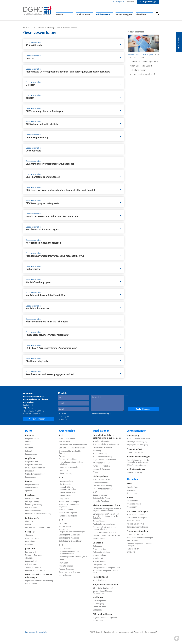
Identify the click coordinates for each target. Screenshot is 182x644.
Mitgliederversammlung (35, 474)
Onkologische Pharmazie (69, 538)
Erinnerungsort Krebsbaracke (105, 532)
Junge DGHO (31, 549)
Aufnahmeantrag (32, 498)
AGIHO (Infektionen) (67, 439)
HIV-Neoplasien (66, 484)
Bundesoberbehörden (102, 483)
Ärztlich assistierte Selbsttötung (106, 444)
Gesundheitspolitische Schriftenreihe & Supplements (107, 437)
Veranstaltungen (124, 14)
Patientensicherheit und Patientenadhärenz (69, 553)
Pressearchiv (132, 507)
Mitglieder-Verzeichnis (34, 465)
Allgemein (29, 535)
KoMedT (28, 524)
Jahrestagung (98, 604)
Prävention (63, 563)
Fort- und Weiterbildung (69, 459)
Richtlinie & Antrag (134, 473)
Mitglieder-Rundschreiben (105, 585)
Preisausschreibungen (137, 511)
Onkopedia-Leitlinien (102, 552)
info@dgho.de (35, 414)
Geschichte (30, 532)
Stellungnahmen (101, 476)
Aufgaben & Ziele (32, 439)
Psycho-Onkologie (66, 569)
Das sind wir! (30, 552)
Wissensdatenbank (101, 562)
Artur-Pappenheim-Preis (137, 515)
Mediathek (98, 597)
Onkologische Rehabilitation (71, 541)
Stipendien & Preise (33, 567)
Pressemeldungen (134, 504)
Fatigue (62, 456)
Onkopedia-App (99, 565)
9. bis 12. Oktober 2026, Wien (138, 439)
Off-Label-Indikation (103, 614)
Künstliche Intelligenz (68, 516)
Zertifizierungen (33, 518)
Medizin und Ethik (66, 527)
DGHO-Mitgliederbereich (35, 468)
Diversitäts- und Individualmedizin (73, 445)
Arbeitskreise (83, 14)
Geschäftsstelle (32, 488)
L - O (61, 520)
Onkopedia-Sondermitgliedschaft (106, 568)
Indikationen (98, 621)
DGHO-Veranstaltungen (136, 465)
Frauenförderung (100, 454)
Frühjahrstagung (134, 449)
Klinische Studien (66, 510)
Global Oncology (66, 473)
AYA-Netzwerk (65, 442)
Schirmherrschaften (136, 469)
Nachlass (29, 544)
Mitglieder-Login (148, 2)
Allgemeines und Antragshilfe (105, 618)
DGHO (59, 14)
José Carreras (132, 541)
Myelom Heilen (133, 549)
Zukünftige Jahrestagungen (138, 442)
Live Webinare (31, 584)
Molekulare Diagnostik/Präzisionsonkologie (72, 531)
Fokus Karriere (31, 564)
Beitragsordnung (32, 502)
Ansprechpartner (32, 485)
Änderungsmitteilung (34, 505)
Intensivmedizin (66, 496)
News (129, 484)
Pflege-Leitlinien (100, 555)
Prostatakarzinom (66, 566)
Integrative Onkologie (68, 492)
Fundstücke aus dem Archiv (104, 524)
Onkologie (131, 552)
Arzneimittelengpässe (102, 441)
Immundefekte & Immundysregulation (67, 488)
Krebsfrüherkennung (101, 463)
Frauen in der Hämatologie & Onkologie (71, 463)
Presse (130, 497)
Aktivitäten (30, 558)
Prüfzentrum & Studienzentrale (38, 528)
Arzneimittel (98, 558)
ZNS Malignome (65, 575)
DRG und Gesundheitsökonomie (72, 448)
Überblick (29, 521)
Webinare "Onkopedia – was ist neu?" (106, 572)
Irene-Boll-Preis (133, 521)
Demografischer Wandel (103, 447)
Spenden (29, 491)
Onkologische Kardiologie (69, 535)
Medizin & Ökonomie (101, 469)
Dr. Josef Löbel (99, 521)
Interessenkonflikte (33, 511)
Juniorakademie (32, 561)
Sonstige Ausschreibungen (138, 527)
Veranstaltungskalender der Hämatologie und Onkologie (138, 461)
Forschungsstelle (32, 538)
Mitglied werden (37, 419)
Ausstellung (30, 541)
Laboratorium (65, 524)
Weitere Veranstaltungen (138, 457)
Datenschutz (42, 632)
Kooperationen (31, 454)
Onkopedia (119, 2)
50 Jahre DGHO (99, 538)
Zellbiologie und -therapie (70, 572)
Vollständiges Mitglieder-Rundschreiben (103, 592)
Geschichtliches (99, 607)
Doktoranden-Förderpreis (137, 518)
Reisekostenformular (34, 508)
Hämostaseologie (66, 481)
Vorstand (29, 442)
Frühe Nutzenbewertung (103, 457)
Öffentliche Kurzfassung (103, 588)
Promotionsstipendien (137, 531)
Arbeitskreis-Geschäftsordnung (38, 514)
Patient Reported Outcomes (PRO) (73, 557)
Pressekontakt (133, 501)
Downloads (30, 495)
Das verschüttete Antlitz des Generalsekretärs (104, 528)
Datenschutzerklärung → (101, 414)
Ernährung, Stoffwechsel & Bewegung (70, 452)
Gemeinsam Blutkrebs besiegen (140, 538)
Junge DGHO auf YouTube (35, 570)
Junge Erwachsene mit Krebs (104, 460)
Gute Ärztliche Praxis (101, 498)
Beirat (28, 445)
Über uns (29, 435)
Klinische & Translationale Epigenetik (70, 506)
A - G (61, 435)
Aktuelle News (133, 487)
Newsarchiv (132, 490)
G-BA (95, 492)
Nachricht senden (143, 409)
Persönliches (30, 477)
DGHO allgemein (100, 601)
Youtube (63, 420)
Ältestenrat (30, 448)
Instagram (63, 417)
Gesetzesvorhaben (100, 495)
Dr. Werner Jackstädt (135, 535)
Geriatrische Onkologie (68, 467)
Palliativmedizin (66, 549)
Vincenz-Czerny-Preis (135, 524)
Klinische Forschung (101, 501)
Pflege (62, 560)
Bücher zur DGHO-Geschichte (106, 505)
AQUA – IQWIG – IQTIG (102, 480)
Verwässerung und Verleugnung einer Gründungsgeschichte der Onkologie (106, 516)
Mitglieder (30, 458)
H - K (61, 478)
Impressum (30, 632)
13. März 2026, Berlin (135, 452)
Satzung (28, 451)
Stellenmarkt (132, 493)
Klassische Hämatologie (69, 502)
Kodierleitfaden (100, 577)
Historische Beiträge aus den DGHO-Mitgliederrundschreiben (108, 510)
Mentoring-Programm (34, 555)
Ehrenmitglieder (32, 471)
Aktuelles (141, 14)
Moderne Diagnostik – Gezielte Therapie (139, 545)
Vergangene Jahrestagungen (138, 445)
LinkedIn (63, 414)
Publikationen (103, 14)
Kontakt (130, 2)
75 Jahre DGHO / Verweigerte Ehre (107, 535)
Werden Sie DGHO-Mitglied (141, 55)
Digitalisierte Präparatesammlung (39, 581)
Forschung (97, 451)
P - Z (61, 545)
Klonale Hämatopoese (68, 513)
